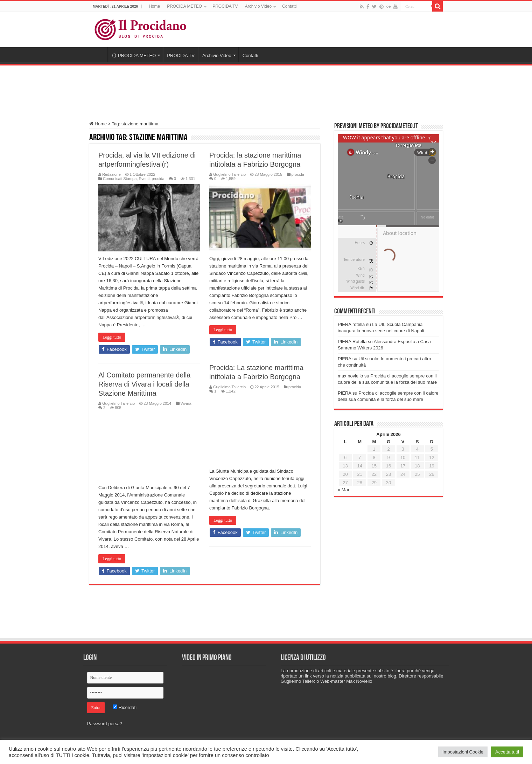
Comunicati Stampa (120, 179)
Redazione (111, 174)
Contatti (289, 6)
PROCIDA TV (225, 6)
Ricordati (125, 707)
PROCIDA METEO (184, 6)
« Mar (344, 490)
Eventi (144, 179)
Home (154, 6)
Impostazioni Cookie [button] (463, 752)
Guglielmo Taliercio (229, 174)
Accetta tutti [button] (507, 752)
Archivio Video (258, 6)
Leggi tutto (112, 337)
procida (158, 179)
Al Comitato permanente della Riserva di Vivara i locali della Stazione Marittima (144, 384)
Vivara (186, 403)
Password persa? (105, 724)
